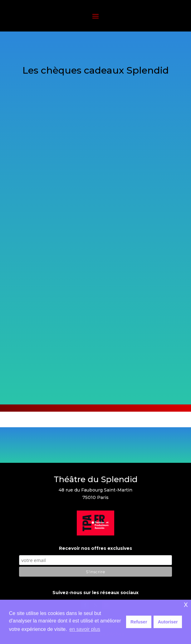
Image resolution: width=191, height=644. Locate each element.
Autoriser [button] (168, 622)
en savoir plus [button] (85, 629)
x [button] (186, 604)
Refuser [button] (139, 622)
